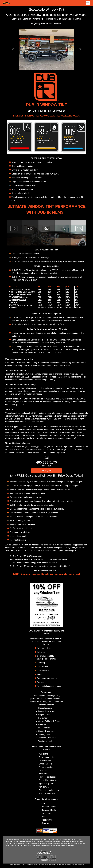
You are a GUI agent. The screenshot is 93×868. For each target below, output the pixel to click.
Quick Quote (47, 471)
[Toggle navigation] (87, 3)
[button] (13, 49)
